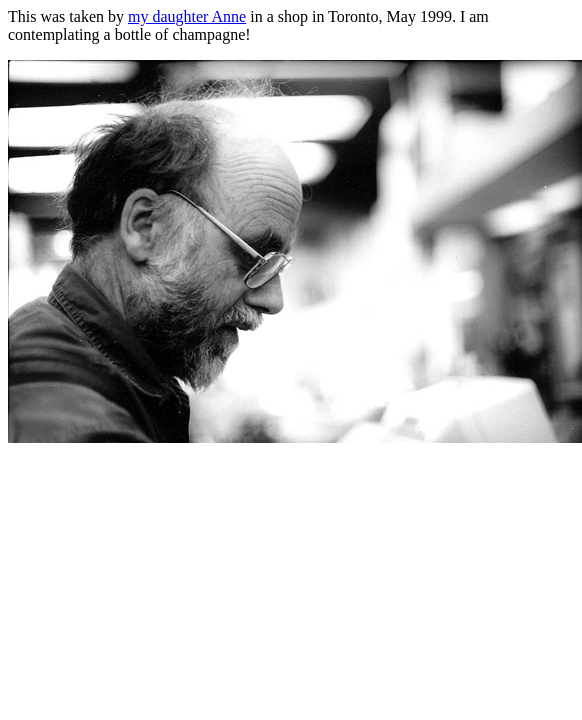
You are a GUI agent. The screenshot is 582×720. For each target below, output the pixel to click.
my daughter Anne (187, 16)
